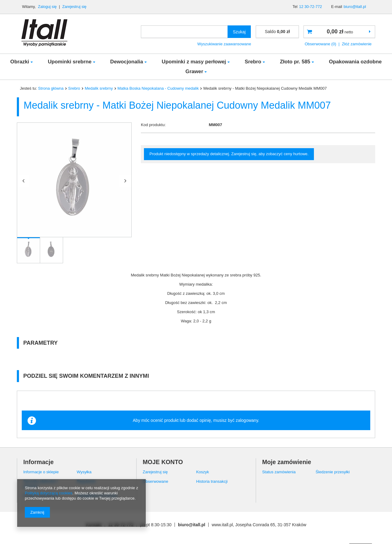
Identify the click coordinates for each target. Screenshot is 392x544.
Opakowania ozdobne (355, 62)
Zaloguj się (48, 7)
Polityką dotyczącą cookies (49, 493)
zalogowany (247, 420)
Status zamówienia (279, 472)
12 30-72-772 (310, 7)
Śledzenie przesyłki (332, 472)
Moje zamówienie (287, 462)
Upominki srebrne (70, 62)
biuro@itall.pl (355, 7)
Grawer (194, 71)
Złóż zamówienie (357, 44)
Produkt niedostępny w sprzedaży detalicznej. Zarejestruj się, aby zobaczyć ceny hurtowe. (229, 154)
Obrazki (20, 62)
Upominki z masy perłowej (194, 62)
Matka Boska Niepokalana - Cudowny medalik (158, 88)
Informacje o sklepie (41, 472)
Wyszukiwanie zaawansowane (224, 44)
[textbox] (184, 32)
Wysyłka (84, 472)
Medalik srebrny (99, 88)
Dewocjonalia (127, 62)
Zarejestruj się (74, 7)
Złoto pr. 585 (295, 62)
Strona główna (51, 88)
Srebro (253, 62)
